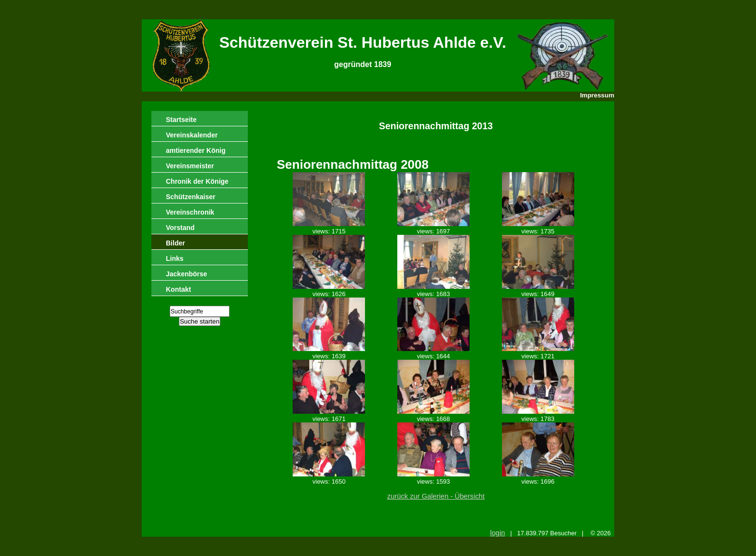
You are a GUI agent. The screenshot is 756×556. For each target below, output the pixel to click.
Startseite (181, 120)
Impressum (597, 95)
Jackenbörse (187, 274)
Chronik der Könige (197, 181)
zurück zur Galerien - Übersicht (436, 496)
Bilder (175, 243)
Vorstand (180, 228)
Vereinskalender (192, 135)
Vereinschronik (190, 212)
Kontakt (178, 289)
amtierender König (196, 150)
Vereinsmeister (190, 166)
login (497, 533)
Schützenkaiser (191, 197)
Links (175, 258)
